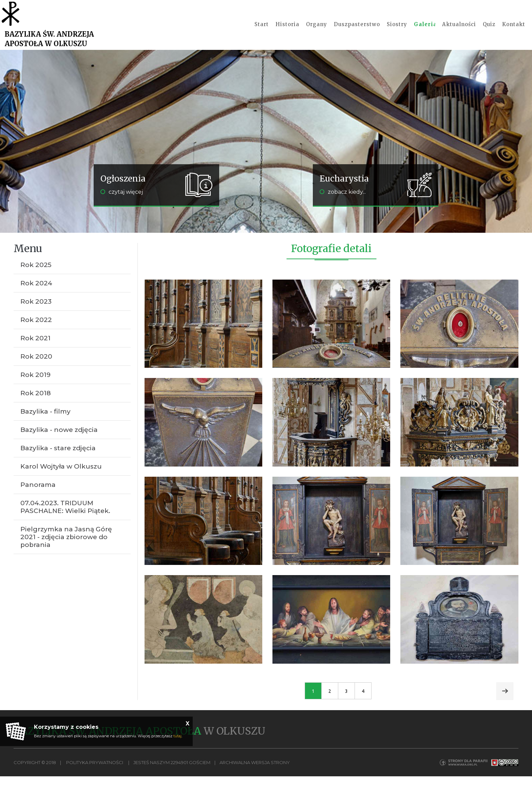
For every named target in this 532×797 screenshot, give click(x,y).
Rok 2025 (36, 286)
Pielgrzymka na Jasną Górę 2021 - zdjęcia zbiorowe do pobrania (66, 558)
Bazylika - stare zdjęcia (58, 469)
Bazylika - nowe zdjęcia (59, 451)
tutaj (177, 736)
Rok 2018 (36, 414)
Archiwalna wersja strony (255, 783)
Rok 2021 (35, 359)
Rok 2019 (35, 396)
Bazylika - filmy (45, 432)
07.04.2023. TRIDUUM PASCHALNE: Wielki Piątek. (65, 528)
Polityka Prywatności (95, 783)
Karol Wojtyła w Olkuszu (61, 487)
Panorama (38, 506)
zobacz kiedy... (343, 213)
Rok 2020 (36, 377)
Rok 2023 (36, 322)
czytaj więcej (122, 213)
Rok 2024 (36, 304)
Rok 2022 (36, 341)
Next (505, 712)
